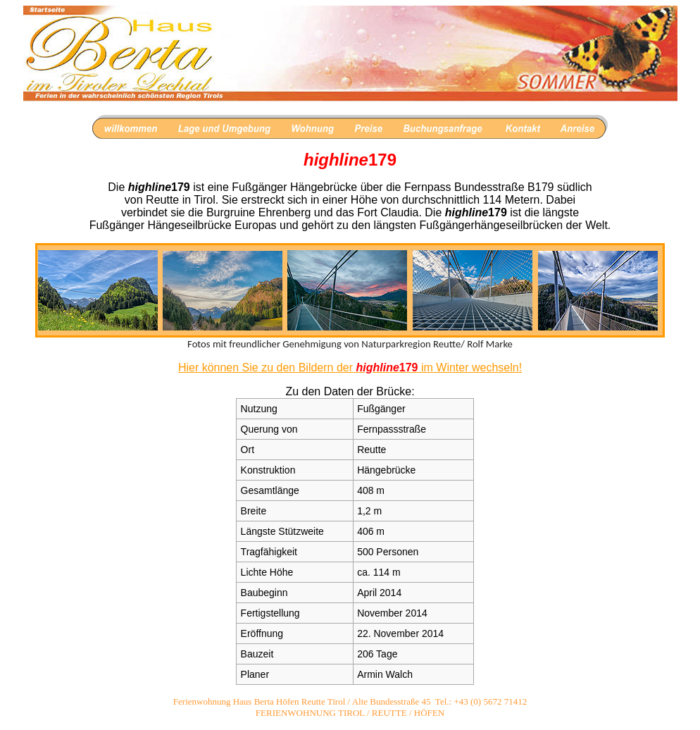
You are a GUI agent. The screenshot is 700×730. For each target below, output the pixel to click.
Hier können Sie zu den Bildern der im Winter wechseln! (350, 367)
